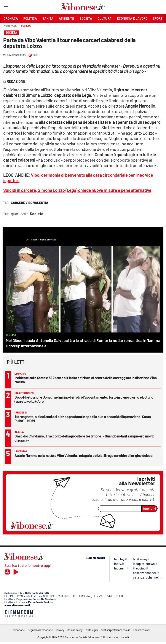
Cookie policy (75, 630)
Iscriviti (149, 509)
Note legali (92, 630)
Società (26, 25)
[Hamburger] (6, 7)
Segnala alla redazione (40, 630)
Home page (10, 25)
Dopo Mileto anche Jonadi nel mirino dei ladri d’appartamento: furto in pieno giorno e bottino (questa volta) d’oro (84, 399)
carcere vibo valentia (30, 203)
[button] (158, 28)
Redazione (19, 630)
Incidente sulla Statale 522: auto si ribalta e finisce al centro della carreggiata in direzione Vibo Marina (86, 380)
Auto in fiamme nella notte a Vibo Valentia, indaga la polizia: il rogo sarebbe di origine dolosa (83, 455)
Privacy (60, 630)
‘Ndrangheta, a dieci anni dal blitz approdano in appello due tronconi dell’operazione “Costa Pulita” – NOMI (83, 419)
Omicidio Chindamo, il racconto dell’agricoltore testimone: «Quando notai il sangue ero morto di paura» (84, 438)
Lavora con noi (142, 630)
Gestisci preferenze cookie (116, 630)
